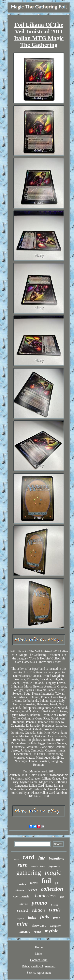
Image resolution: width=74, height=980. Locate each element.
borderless (45, 896)
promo (39, 902)
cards (55, 910)
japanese (54, 866)
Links (39, 954)
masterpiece (38, 866)
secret (32, 890)
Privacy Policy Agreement (39, 966)
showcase (39, 925)
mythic (52, 931)
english (21, 918)
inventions (56, 859)
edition (38, 910)
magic (53, 872)
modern (22, 884)
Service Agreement (39, 973)
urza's (57, 918)
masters (25, 932)
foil (46, 881)
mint (22, 924)
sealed (22, 910)
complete (56, 926)
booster (55, 905)
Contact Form (39, 960)
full (57, 883)
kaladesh (19, 890)
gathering (29, 873)
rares (16, 859)
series (34, 883)
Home (39, 947)
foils (45, 917)
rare (22, 865)
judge (32, 917)
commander (22, 896)
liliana (23, 904)
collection (52, 889)
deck (62, 897)
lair (42, 858)
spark (37, 932)
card (28, 857)
